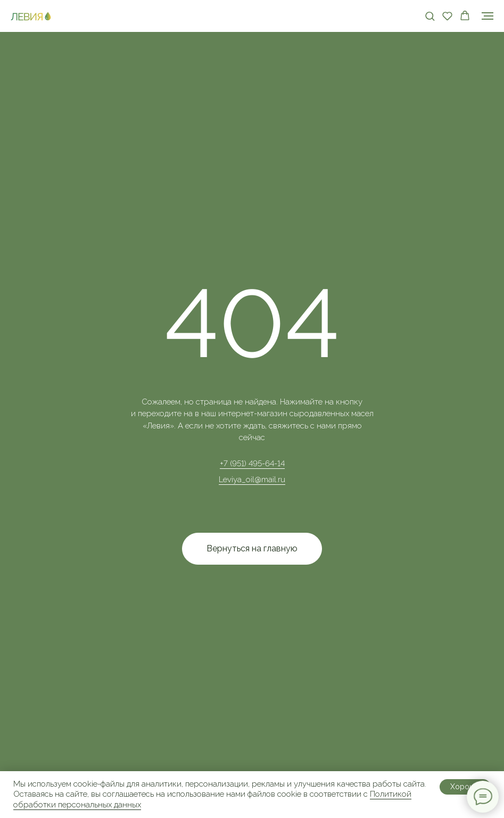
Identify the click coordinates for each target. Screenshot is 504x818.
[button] (430, 16)
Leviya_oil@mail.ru (252, 480)
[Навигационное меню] (488, 16)
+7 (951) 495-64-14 (252, 464)
